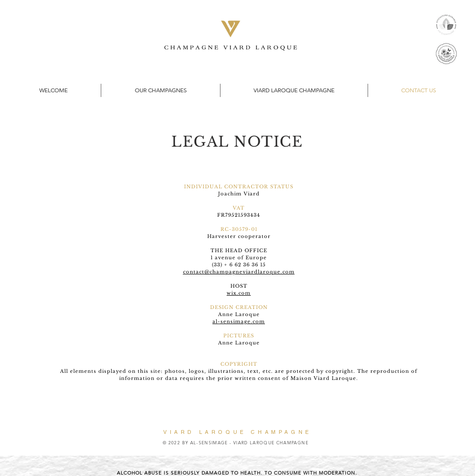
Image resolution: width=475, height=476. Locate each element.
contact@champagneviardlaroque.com (239, 272)
